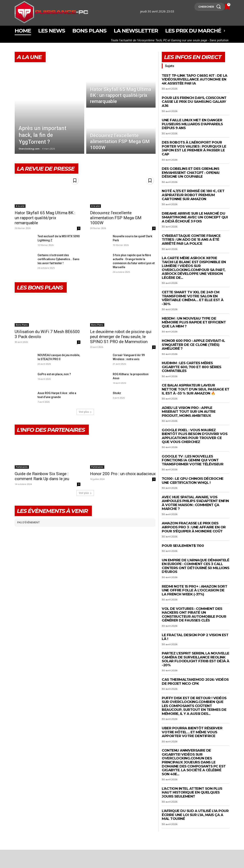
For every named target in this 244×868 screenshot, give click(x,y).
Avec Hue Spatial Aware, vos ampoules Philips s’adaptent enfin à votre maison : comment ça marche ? (195, 503)
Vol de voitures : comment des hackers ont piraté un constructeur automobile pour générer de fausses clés (194, 615)
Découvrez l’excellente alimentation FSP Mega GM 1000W (116, 218)
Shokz (117, 393)
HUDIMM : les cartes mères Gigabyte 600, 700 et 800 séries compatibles (192, 367)
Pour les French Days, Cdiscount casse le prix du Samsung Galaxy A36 (194, 102)
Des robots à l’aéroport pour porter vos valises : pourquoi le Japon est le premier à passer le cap (194, 148)
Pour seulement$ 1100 (183, 546)
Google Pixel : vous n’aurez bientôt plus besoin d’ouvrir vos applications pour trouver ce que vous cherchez (195, 436)
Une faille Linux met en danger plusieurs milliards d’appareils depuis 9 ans (192, 124)
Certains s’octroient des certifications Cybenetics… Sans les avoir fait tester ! (58, 259)
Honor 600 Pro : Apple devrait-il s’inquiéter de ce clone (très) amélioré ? (193, 345)
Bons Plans (22, 325)
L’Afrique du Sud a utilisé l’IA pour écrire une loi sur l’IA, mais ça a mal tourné (195, 815)
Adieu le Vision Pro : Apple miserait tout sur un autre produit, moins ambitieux (189, 412)
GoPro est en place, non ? (54, 374)
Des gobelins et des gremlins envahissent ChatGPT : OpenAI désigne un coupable (191, 173)
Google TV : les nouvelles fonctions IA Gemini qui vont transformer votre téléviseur (193, 460)
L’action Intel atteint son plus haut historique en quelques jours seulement (192, 792)
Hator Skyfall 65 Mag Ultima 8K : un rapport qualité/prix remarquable (45, 218)
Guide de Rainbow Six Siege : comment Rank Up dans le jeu (42, 476)
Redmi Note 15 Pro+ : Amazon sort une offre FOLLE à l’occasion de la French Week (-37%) (194, 590)
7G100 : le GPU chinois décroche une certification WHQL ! (193, 481)
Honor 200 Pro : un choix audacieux (123, 474)
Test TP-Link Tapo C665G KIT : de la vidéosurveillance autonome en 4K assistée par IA (195, 79)
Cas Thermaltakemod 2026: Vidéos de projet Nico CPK (195, 682)
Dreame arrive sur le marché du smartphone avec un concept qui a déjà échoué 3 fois (195, 217)
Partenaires (22, 467)
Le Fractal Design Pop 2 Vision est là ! (195, 637)
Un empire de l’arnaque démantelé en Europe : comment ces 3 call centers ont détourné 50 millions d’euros (195, 566)
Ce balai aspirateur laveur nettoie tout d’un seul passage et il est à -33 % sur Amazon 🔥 (196, 389)
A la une (20, 206)
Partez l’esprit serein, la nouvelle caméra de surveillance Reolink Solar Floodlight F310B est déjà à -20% (196, 659)
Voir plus (85, 412)
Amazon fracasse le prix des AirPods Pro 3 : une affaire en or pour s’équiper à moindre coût (194, 527)
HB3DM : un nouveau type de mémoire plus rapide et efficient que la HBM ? (194, 322)
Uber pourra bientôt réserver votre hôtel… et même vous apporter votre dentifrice (192, 732)
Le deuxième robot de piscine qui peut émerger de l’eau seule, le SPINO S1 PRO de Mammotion (121, 337)
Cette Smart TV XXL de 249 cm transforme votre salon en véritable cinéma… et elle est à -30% (193, 298)
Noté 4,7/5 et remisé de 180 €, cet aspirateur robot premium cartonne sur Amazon (193, 195)
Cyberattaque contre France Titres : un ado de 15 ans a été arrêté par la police (191, 240)
